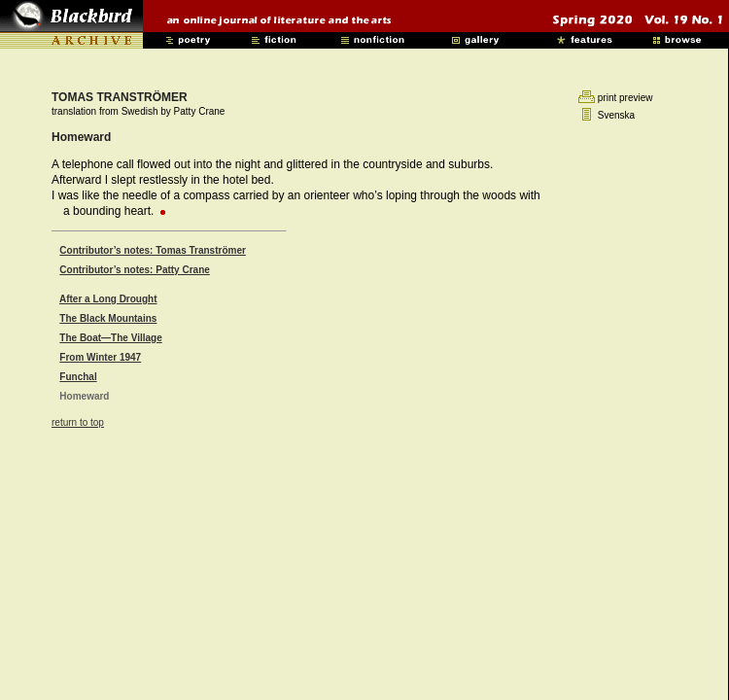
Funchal (78, 377)
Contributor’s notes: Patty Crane (134, 270)
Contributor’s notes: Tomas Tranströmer (153, 250)
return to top (78, 422)
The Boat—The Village (110, 338)
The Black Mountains (108, 318)
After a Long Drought (108, 299)
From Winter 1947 (100, 357)
